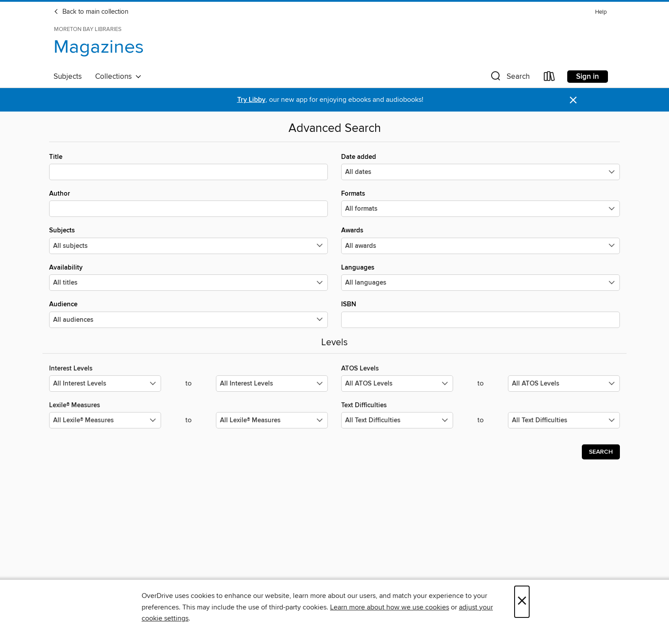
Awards (481, 240)
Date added (481, 166)
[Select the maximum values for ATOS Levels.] (564, 384)
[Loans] (550, 78)
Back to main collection (91, 12)
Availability (188, 277)
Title (188, 166)
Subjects (68, 77)
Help (601, 12)
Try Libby (251, 100)
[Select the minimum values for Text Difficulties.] (397, 420)
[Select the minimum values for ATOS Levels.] (397, 384)
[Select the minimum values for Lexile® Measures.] (105, 420)
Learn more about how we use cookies (390, 607)
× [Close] (522, 602)
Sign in (588, 77)
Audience (188, 314)
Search (601, 452)
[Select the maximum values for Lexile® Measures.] (272, 420)
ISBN (481, 314)
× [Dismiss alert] (573, 100)
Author (188, 203)
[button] (509, 78)
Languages (481, 277)
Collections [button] (118, 77)
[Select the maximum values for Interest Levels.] (272, 384)
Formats (481, 203)
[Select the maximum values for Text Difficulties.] (564, 420)
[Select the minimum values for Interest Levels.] (105, 384)
